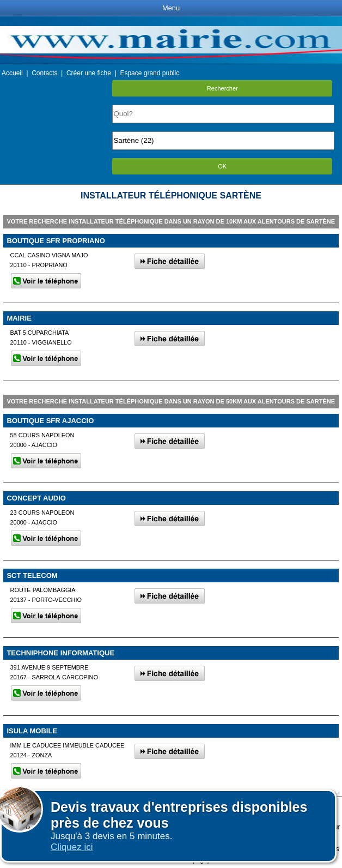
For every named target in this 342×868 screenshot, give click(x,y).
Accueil (12, 73)
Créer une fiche (89, 73)
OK (222, 166)
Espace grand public (149, 73)
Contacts (44, 73)
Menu (171, 8)
